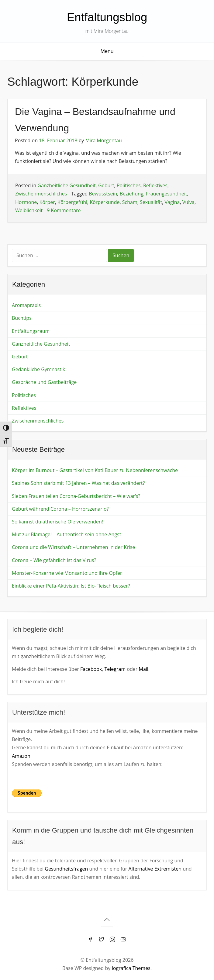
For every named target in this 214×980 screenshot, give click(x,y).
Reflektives (155, 185)
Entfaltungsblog (107, 17)
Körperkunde (105, 202)
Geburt (106, 185)
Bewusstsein (103, 194)
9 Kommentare (64, 210)
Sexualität (151, 202)
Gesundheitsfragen (66, 869)
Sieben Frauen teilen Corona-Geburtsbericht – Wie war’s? (76, 496)
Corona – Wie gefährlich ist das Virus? (54, 560)
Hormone (26, 202)
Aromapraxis (26, 305)
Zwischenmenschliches (41, 194)
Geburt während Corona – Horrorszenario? (60, 509)
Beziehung (132, 194)
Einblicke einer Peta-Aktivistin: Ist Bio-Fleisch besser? (71, 586)
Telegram (115, 669)
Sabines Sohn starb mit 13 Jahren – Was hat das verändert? (78, 483)
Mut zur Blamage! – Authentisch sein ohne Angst (66, 534)
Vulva (188, 202)
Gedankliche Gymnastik (38, 369)
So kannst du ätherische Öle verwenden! (57, 522)
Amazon (21, 756)
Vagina (172, 202)
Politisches (129, 185)
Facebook (91, 669)
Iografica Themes (131, 968)
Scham (130, 202)
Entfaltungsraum (31, 331)
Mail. (144, 669)
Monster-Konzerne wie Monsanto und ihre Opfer (67, 573)
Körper (47, 202)
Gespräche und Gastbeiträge (44, 382)
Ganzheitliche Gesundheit (67, 185)
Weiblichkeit (29, 210)
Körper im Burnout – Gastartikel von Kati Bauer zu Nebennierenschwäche (95, 470)
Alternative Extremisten (155, 869)
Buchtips (22, 318)
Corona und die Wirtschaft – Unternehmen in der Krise (73, 547)
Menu (107, 51)
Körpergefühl (72, 202)
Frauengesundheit (167, 194)
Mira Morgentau (103, 140)
